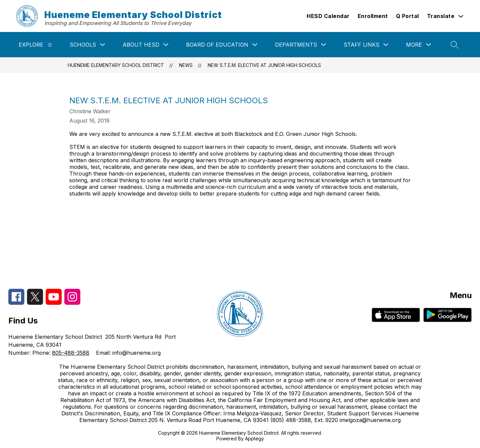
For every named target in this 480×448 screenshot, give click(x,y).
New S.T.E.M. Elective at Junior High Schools (264, 65)
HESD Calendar (328, 16)
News (186, 65)
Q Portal (407, 16)
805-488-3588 (71, 353)
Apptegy (254, 439)
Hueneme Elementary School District (116, 65)
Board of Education (217, 45)
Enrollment (373, 16)
